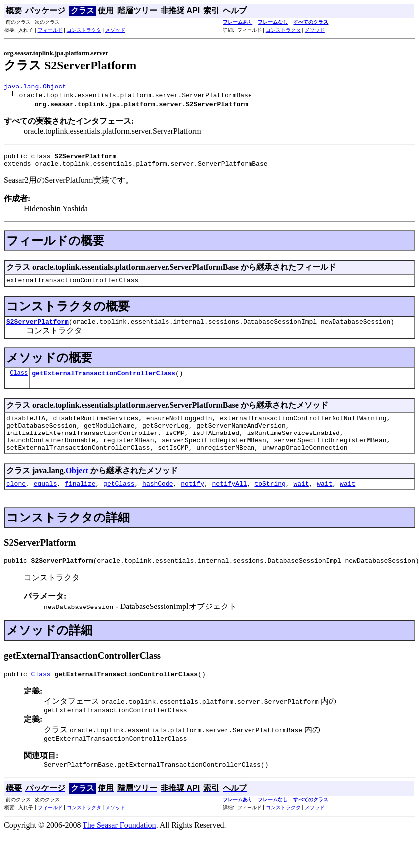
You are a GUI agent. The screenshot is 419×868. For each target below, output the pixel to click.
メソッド (115, 30)
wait (301, 501)
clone (16, 501)
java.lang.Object (35, 87)
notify (193, 501)
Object (77, 487)
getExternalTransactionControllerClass (104, 382)
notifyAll (230, 501)
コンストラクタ (84, 30)
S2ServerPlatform (38, 329)
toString (270, 501)
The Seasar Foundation (119, 850)
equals (45, 501)
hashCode (158, 501)
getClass (119, 501)
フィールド (50, 30)
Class (19, 382)
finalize (80, 501)
